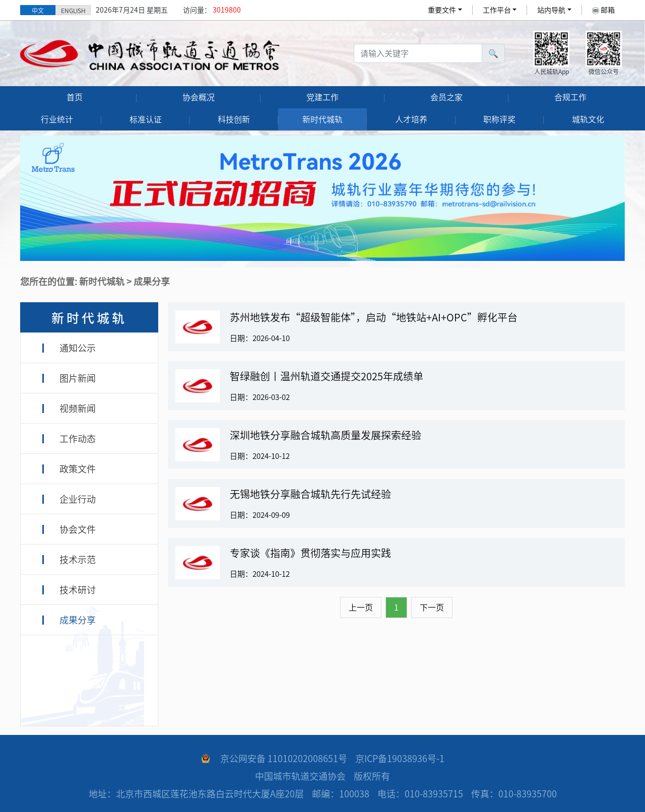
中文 (38, 11)
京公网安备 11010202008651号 (284, 759)
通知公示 (78, 348)
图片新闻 (78, 378)
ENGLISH (73, 11)
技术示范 (78, 560)
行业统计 (57, 119)
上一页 (361, 607)
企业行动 (78, 499)
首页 (75, 97)
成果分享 (78, 620)
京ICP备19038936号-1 (400, 759)
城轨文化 (588, 119)
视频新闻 (78, 409)
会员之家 (446, 97)
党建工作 (322, 97)
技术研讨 (78, 590)
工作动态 (78, 439)
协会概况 (199, 97)
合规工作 (570, 97)
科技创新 (234, 119)
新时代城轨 (322, 119)
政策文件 (78, 469)
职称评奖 (499, 119)
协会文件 (78, 529)
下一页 (432, 607)
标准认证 (146, 119)
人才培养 (411, 119)
